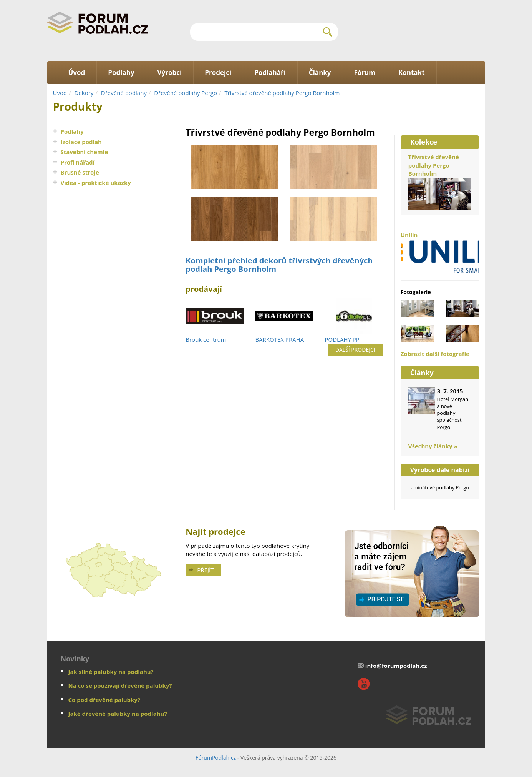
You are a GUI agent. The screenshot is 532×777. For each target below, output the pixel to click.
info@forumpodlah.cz (396, 666)
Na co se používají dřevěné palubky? (120, 685)
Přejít (205, 570)
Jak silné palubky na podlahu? (111, 672)
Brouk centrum (206, 339)
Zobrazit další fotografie (435, 354)
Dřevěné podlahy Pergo (186, 93)
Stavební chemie (85, 152)
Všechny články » (433, 446)
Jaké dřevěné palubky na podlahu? (118, 714)
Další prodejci (355, 350)
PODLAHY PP (342, 339)
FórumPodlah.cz (216, 758)
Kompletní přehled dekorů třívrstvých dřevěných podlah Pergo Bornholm (279, 265)
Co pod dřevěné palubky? (104, 700)
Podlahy (72, 131)
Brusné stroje (80, 172)
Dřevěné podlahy (124, 93)
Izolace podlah (81, 142)
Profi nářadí (78, 162)
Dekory (84, 93)
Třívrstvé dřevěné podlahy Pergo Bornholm (282, 93)
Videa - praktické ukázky (96, 183)
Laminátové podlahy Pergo (439, 487)
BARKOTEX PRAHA (279, 339)
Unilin (440, 252)
